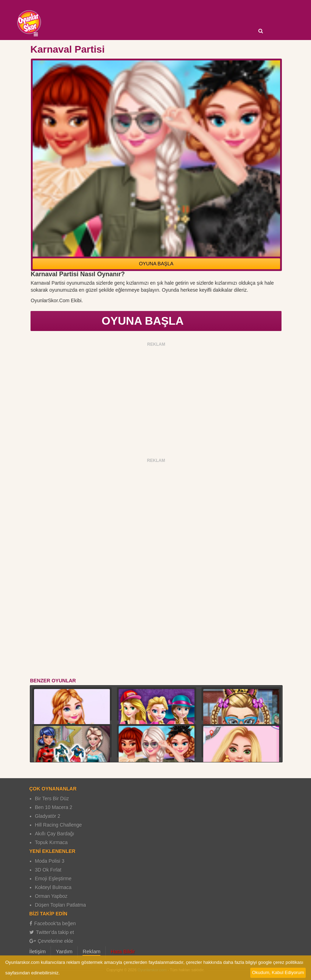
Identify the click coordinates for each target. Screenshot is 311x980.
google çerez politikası (281, 962)
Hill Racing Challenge (59, 825)
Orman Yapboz (51, 896)
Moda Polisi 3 (50, 861)
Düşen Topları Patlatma (61, 905)
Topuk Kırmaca (51, 842)
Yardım (64, 951)
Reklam (91, 951)
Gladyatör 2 (48, 816)
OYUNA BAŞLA (156, 264)
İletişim (38, 951)
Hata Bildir (123, 951)
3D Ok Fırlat (48, 870)
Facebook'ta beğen (53, 923)
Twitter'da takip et (52, 932)
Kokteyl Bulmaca (53, 887)
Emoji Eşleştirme (53, 879)
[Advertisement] (156, 398)
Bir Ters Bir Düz (52, 799)
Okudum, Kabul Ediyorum (278, 972)
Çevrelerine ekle (51, 941)
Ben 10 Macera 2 (54, 807)
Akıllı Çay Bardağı (55, 834)
